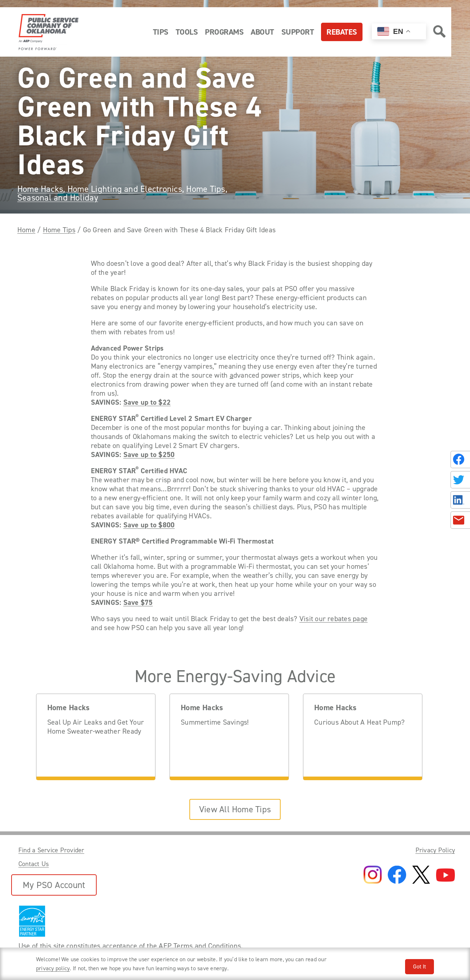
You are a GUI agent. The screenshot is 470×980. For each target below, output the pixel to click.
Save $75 (138, 603)
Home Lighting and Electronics (125, 189)
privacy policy (53, 968)
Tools (187, 32)
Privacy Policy (435, 850)
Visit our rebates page (333, 619)
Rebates (342, 32)
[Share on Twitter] (460, 480)
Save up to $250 (149, 455)
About (262, 32)
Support (298, 32)
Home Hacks (40, 189)
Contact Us (34, 864)
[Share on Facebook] (460, 460)
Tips (161, 32)
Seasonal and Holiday (58, 198)
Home (26, 230)
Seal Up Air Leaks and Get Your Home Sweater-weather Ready (96, 727)
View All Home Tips (235, 809)
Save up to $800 (149, 525)
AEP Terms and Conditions (200, 946)
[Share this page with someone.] (459, 490)
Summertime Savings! (215, 722)
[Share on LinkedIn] (460, 500)
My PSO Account (54, 885)
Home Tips (206, 189)
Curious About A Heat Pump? (359, 722)
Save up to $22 (147, 402)
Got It (420, 966)
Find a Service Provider (51, 850)
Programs (224, 32)
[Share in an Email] (460, 520)
